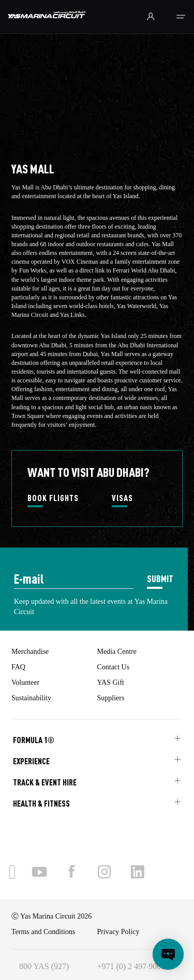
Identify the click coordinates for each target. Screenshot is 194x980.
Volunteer (25, 682)
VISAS (122, 499)
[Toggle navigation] (181, 17)
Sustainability (31, 698)
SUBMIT (160, 578)
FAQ (18, 667)
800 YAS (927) (44, 966)
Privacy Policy (118, 932)
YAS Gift (111, 682)
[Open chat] (168, 954)
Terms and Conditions (43, 932)
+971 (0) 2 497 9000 (131, 966)
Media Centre (117, 652)
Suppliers (111, 698)
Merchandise (30, 652)
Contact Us (114, 667)
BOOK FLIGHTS (53, 499)
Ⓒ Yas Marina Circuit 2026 (51, 916)
